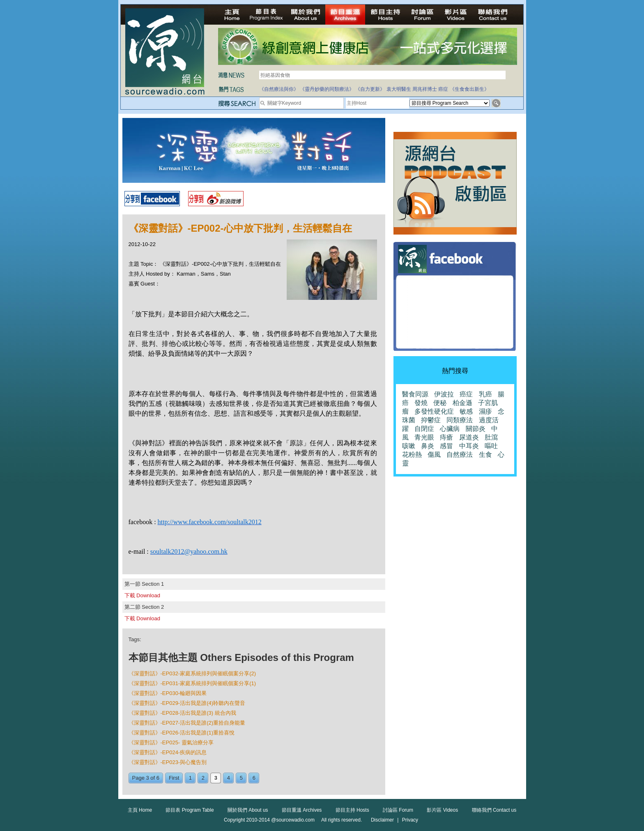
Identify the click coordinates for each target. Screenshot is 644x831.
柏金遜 (462, 403)
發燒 (421, 403)
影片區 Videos (442, 810)
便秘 (440, 403)
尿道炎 (469, 437)
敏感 (466, 411)
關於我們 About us (248, 810)
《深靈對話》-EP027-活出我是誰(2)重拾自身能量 (187, 723)
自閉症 (424, 429)
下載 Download (142, 595)
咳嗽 (409, 446)
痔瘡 (446, 437)
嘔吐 (491, 446)
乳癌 (485, 394)
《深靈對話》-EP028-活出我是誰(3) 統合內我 (182, 713)
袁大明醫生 (399, 89)
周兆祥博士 (425, 89)
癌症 (443, 89)
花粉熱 (412, 455)
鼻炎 (428, 446)
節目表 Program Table (190, 810)
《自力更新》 (370, 89)
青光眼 (424, 437)
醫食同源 (415, 394)
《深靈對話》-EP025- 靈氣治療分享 (171, 742)
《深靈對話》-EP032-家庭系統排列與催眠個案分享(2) (192, 673)
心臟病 (450, 429)
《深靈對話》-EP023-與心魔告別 (168, 762)
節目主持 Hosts (352, 810)
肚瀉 (491, 437)
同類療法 (460, 420)
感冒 (446, 446)
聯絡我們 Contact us (494, 810)
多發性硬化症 (434, 411)
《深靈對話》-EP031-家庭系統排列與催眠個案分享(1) (192, 683)
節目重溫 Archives (302, 810)
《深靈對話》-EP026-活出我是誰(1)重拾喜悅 (182, 733)
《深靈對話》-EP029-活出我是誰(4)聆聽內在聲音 (187, 703)
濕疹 (485, 411)
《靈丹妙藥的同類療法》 (327, 89)
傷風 (434, 455)
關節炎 (476, 429)
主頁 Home (140, 810)
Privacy (410, 820)
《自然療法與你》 (279, 89)
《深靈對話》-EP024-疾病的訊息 (168, 752)
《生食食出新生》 (469, 89)
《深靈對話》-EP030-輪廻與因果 (168, 693)
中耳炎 (469, 446)
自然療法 (460, 455)
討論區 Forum (398, 810)
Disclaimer (382, 820)
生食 (485, 455)
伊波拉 (444, 394)
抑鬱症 (431, 420)
